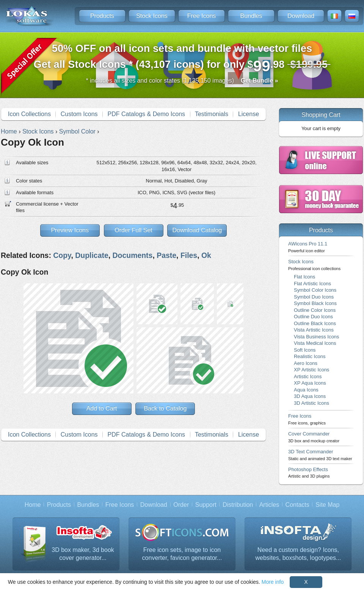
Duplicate (92, 255)
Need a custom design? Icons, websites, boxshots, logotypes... (298, 554)
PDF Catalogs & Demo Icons (147, 114)
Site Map (327, 505)
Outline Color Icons (315, 310)
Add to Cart (102, 408)
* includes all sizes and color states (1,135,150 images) (182, 81)
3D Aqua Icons (310, 396)
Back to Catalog (165, 408)
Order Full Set (133, 230)
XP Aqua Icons (310, 383)
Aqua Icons (306, 390)
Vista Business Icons (316, 337)
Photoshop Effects (309, 472)
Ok (206, 255)
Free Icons (202, 16)
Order (181, 505)
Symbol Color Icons (315, 290)
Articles (269, 505)
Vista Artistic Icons (314, 330)
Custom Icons (79, 114)
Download (301, 16)
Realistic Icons (310, 356)
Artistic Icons (308, 376)
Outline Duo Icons (313, 317)
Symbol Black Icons (315, 303)
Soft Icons (305, 350)
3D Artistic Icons (311, 403)
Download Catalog (197, 230)
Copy (62, 255)
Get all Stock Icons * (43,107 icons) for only (182, 59)
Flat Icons (304, 277)
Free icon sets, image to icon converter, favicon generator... (182, 554)
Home (33, 505)
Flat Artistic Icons (312, 284)
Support (206, 505)
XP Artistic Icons (311, 370)
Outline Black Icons (315, 323)
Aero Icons (306, 363)
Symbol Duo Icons (314, 297)
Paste (166, 255)
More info (273, 582)
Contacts (297, 505)
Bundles (251, 16)
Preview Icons (70, 230)
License (249, 114)
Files (189, 255)
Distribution (238, 505)
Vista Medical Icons (315, 343)
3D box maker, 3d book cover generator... (83, 554)
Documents (133, 255)
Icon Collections (29, 114)
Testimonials (212, 114)
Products (102, 16)
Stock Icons (152, 16)
